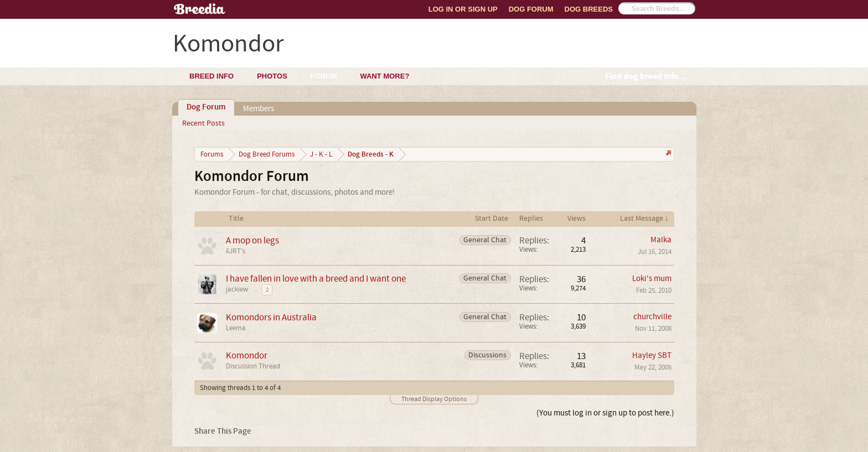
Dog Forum (531, 9)
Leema (236, 328)
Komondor (247, 355)
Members (259, 109)
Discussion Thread (253, 366)
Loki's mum (652, 279)
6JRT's (236, 251)
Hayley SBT (652, 355)
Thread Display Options (434, 399)
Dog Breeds (589, 9)
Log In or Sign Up (463, 9)
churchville (652, 317)
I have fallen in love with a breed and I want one (316, 279)
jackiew (237, 289)
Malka (661, 240)
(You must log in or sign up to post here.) (605, 413)
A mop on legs (252, 240)
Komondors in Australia (271, 317)
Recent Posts (203, 123)
